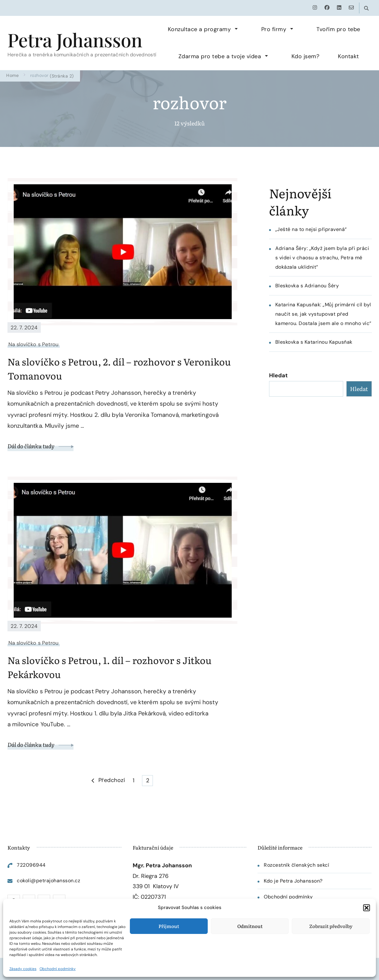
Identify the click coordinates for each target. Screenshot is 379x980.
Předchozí (112, 780)
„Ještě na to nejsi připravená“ (311, 229)
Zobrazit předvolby (331, 926)
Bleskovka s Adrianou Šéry (307, 286)
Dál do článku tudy (41, 446)
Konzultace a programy (199, 29)
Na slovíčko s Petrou (34, 344)
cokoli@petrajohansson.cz (48, 881)
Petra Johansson (75, 40)
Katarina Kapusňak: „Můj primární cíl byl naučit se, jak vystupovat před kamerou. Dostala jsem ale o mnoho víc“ (323, 314)
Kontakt (348, 56)
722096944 (31, 865)
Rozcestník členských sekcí (296, 865)
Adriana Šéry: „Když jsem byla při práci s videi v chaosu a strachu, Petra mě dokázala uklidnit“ (322, 258)
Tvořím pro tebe (338, 29)
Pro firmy (274, 29)
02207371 (153, 897)
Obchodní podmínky (58, 969)
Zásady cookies (23, 969)
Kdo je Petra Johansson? (293, 881)
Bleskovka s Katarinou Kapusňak (314, 342)
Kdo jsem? (306, 56)
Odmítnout (250, 926)
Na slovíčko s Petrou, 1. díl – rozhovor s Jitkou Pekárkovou (110, 667)
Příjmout (169, 926)
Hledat (278, 375)
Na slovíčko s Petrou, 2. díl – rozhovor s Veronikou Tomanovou (119, 368)
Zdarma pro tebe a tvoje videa (220, 56)
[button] (367, 908)
